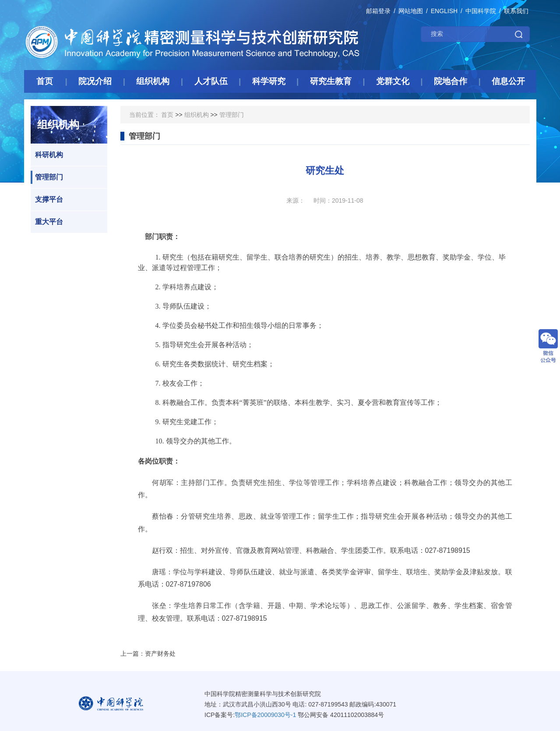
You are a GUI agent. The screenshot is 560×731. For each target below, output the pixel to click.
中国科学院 (481, 11)
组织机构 (197, 115)
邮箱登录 (378, 11)
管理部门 (47, 177)
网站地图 (411, 11)
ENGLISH (444, 11)
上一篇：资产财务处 (148, 654)
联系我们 (516, 11)
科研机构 (47, 155)
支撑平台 (47, 200)
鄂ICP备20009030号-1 (265, 715)
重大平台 (47, 222)
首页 (167, 115)
